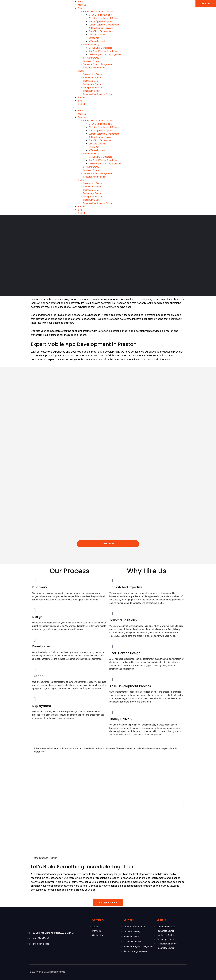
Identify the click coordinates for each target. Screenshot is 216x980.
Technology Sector (92, 84)
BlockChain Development (101, 31)
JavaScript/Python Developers (103, 51)
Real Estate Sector (92, 78)
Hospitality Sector (92, 91)
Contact (81, 104)
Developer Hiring (91, 45)
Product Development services (98, 11)
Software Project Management (98, 64)
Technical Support (92, 61)
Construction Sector (93, 74)
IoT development (97, 41)
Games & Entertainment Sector (98, 94)
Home (80, 2)
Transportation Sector (93, 88)
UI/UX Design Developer (100, 15)
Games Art (94, 38)
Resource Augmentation (95, 68)
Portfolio (82, 97)
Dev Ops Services (97, 35)
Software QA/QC (91, 58)
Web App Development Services (104, 18)
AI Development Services (101, 28)
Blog (80, 101)
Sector (81, 71)
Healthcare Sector (92, 81)
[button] (108, 107)
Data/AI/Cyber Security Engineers (105, 54)
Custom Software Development (104, 25)
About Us (82, 5)
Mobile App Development (101, 21)
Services (82, 8)
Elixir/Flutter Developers (100, 48)
